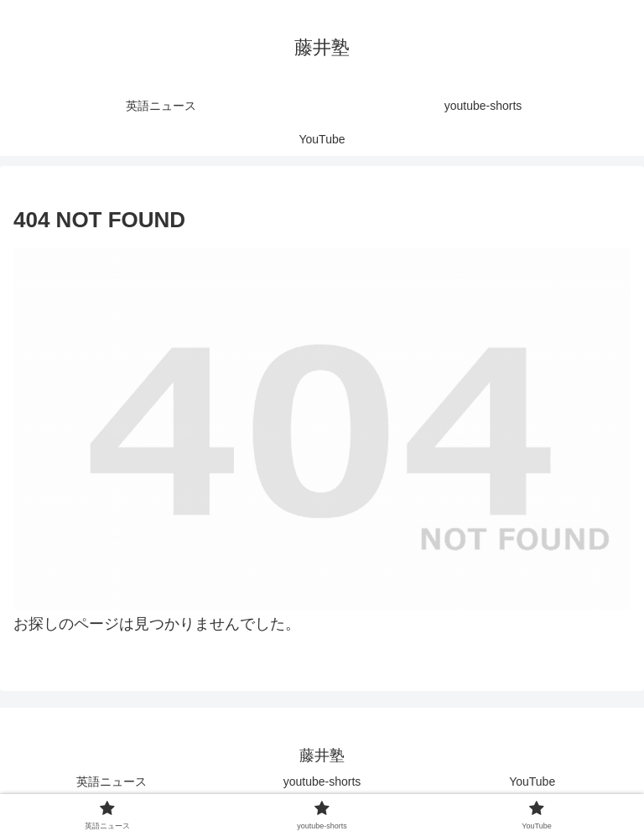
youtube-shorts (322, 781)
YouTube (532, 781)
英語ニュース (112, 781)
